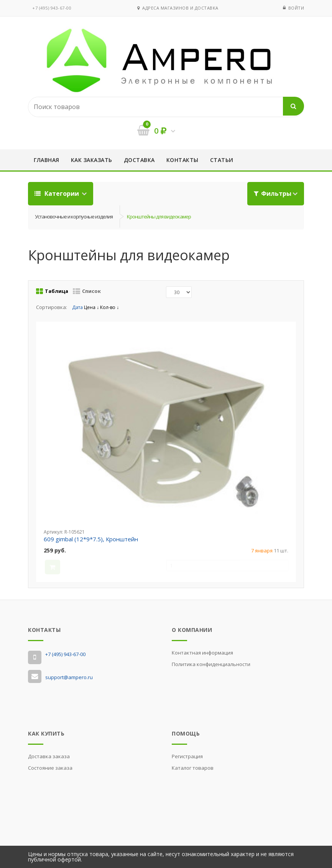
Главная (47, 160)
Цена (91, 307)
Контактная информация (202, 653)
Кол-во (109, 307)
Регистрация (187, 756)
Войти (296, 8)
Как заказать (92, 160)
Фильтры (273, 193)
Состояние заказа (50, 768)
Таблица (52, 291)
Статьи (222, 160)
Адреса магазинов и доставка (178, 8)
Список (87, 291)
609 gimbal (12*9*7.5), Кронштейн (91, 539)
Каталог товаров (193, 768)
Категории (58, 193)
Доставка (139, 160)
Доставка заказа (49, 756)
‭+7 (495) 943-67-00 (52, 8)
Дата (78, 307)
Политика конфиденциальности (211, 664)
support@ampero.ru (69, 677)
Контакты (182, 160)
